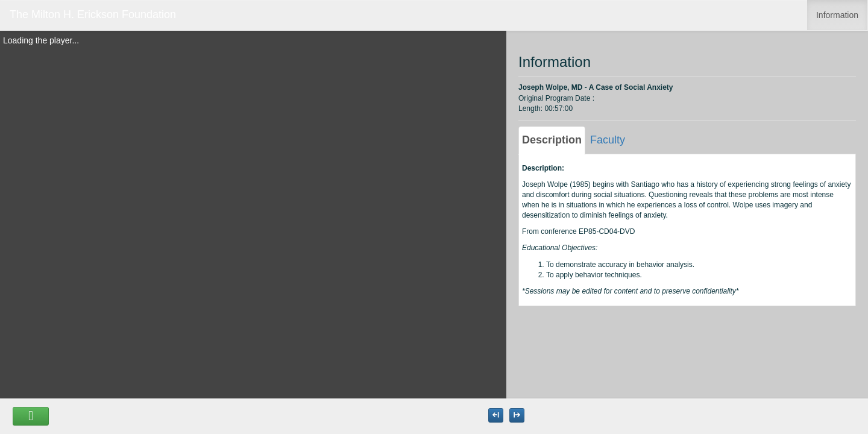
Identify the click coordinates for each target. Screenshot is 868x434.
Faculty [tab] (608, 140)
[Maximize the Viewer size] (496, 415)
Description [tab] (552, 140)
